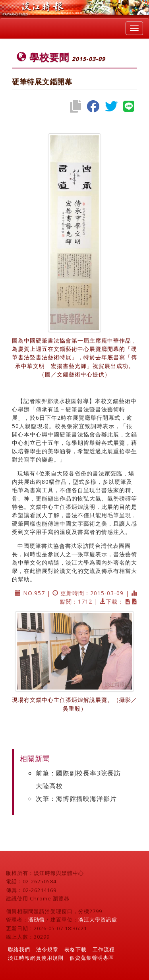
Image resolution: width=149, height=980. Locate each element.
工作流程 (104, 949)
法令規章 (47, 949)
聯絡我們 (19, 949)
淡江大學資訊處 (98, 920)
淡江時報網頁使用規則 (36, 958)
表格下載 (75, 949)
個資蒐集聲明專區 (92, 958)
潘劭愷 (37, 920)
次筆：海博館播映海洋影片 (76, 799)
